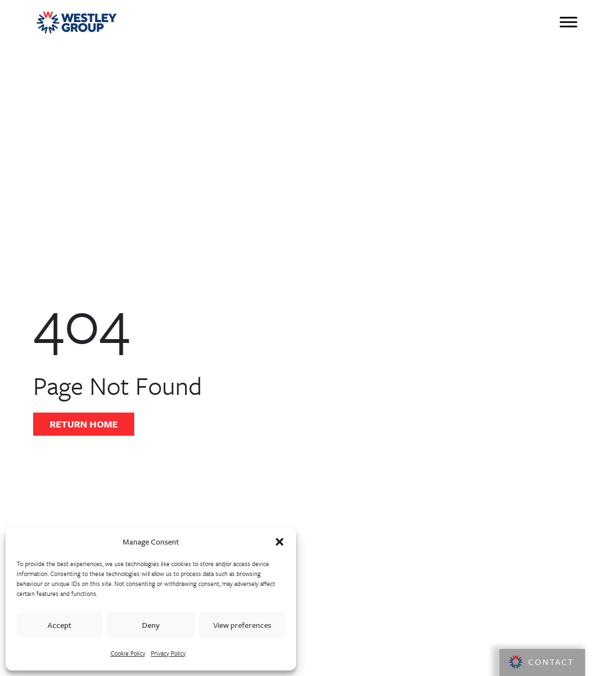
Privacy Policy (168, 653)
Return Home (84, 424)
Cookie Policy (128, 653)
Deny (151, 625)
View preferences (242, 625)
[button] (280, 542)
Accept (59, 625)
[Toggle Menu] (568, 22)
